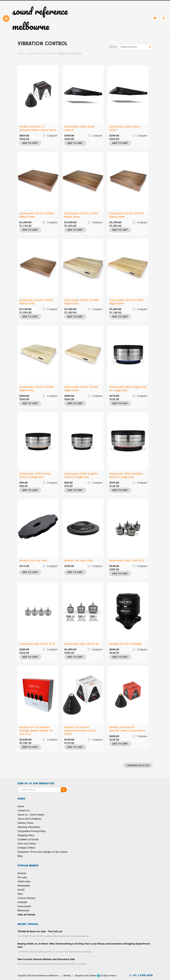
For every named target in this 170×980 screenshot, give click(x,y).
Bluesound (23, 910)
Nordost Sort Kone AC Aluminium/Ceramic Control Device (80, 731)
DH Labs (22, 877)
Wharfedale (24, 886)
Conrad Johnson (27, 898)
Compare (52, 136)
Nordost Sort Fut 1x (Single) (125, 644)
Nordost (22, 873)
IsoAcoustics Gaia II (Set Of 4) (127, 560)
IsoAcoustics (24, 906)
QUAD (21, 890)
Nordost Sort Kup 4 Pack (79, 560)
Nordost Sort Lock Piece (33, 560)
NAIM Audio (24, 881)
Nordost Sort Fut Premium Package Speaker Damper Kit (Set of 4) (36, 731)
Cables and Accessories (41, 54)
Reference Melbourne (40, 19)
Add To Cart (30, 143)
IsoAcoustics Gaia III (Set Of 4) (37, 644)
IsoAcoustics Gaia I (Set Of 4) (81, 644)
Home (21, 54)
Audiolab (22, 902)
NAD (20, 894)
